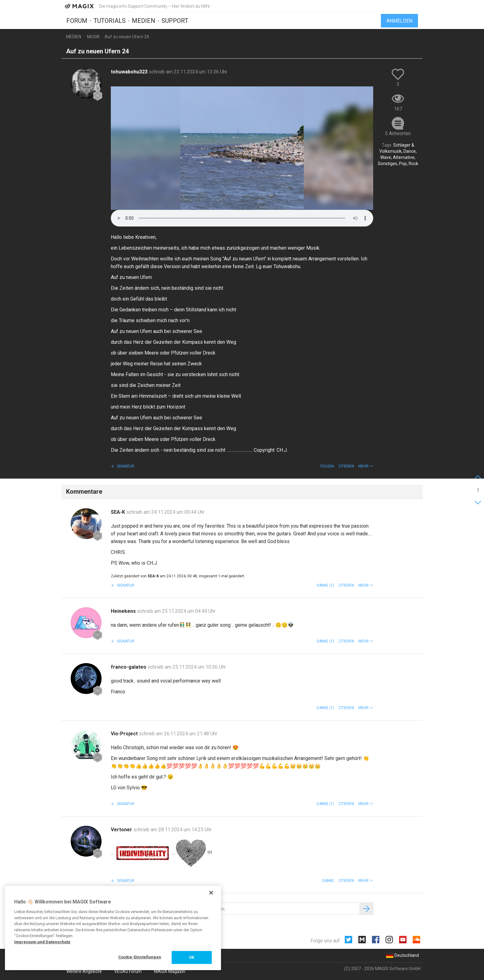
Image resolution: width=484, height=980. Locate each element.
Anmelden (399, 21)
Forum (77, 21)
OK (192, 957)
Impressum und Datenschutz (42, 942)
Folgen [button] (327, 466)
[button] (366, 466)
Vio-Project (125, 734)
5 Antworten (398, 133)
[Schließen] (211, 893)
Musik (93, 37)
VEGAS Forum (128, 971)
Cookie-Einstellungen (140, 957)
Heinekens (124, 611)
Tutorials (110, 21)
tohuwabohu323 (130, 72)
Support (175, 21)
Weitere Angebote (84, 971)
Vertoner (122, 830)
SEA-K (119, 512)
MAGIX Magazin (170, 971)
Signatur (125, 466)
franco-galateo (129, 667)
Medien (144, 21)
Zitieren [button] (346, 466)
